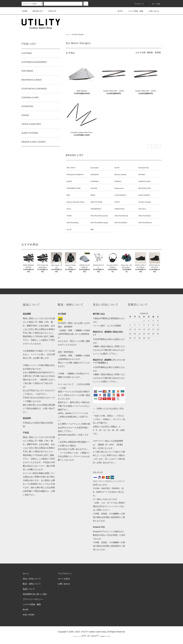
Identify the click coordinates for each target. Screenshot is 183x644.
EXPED (69, 181)
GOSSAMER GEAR (74, 188)
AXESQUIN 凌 (143, 168)
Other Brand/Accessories (99, 216)
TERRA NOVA (120, 209)
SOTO (69, 209)
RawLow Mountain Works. (76, 202)
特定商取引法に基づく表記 (35, 594)
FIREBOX (118, 181)
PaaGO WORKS (144, 195)
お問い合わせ (152, 11)
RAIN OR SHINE (96, 202)
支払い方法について (32, 579)
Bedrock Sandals (120, 175)
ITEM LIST (50, 11)
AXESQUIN (95, 175)
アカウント (138, 4)
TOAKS (69, 216)
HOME (25, 11)
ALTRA (117, 168)
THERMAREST (96, 209)
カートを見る (64, 579)
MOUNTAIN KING (145, 188)
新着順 (158, 52)
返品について (29, 589)
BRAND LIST (36, 11)
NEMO (93, 195)
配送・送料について (32, 584)
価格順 (150, 52)
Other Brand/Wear (121, 223)
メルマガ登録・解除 (134, 11)
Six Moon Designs (78, 35)
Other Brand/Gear (145, 216)
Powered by (91, 636)
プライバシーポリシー (33, 599)
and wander (95, 168)
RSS (25, 615)
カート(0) (154, 4)
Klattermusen (119, 188)
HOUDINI (94, 188)
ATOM (31, 615)
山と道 (69, 229)
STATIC (117, 202)
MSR (68, 195)
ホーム (68, 35)
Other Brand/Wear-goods (99, 223)
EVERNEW (95, 181)
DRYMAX (142, 175)
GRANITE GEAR (144, 181)
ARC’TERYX (71, 168)
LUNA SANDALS (120, 195)
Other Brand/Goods (121, 216)
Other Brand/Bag (73, 223)
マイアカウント (65, 574)
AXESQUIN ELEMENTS (75, 175)
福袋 (92, 229)
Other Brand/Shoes (145, 223)
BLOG (118, 11)
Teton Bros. (142, 209)
